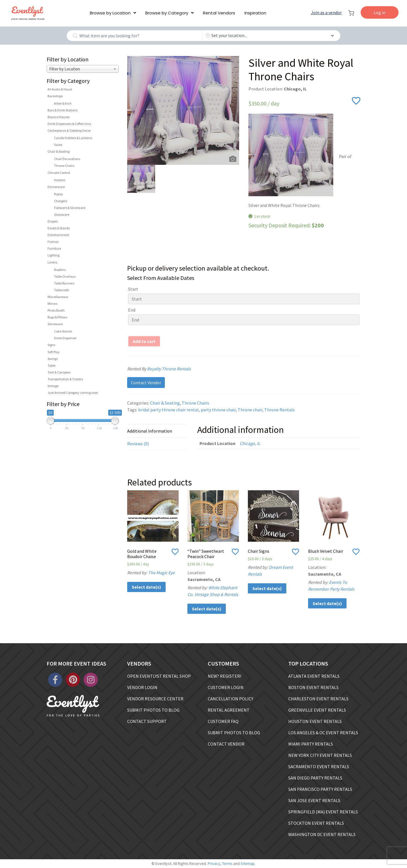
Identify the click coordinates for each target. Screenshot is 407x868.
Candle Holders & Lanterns (73, 138)
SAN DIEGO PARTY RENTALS (315, 778)
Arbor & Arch (63, 103)
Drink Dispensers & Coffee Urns (69, 124)
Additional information (150, 431)
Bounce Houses (59, 117)
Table (51, 365)
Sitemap (248, 863)
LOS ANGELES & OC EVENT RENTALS (323, 733)
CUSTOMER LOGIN (226, 687)
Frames (53, 242)
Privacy (214, 863)
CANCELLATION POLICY (230, 699)
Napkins (60, 270)
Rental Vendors (219, 13)
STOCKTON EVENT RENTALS (316, 823)
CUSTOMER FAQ (223, 721)
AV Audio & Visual (60, 89)
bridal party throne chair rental (168, 410)
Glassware (62, 214)
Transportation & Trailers (65, 379)
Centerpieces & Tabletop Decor (69, 130)
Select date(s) (146, 587)
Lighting (53, 255)
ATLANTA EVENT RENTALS (314, 676)
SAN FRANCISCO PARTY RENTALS (320, 789)
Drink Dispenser (65, 338)
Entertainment (58, 235)
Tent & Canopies (59, 372)
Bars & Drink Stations (62, 110)
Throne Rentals (280, 410)
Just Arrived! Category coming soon (73, 393)
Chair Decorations (67, 159)
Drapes (53, 221)
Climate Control (59, 173)
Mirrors (52, 304)
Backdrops (55, 96)
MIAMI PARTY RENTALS (311, 744)
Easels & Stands (59, 228)
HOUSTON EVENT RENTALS (315, 721)
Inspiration (255, 13)
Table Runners (64, 283)
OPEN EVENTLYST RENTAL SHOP (159, 676)
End (132, 310)
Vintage (53, 386)
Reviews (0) (138, 444)
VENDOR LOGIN (142, 687)
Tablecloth (62, 290)
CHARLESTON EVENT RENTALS (318, 699)
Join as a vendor (326, 12)
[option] (183, 110)
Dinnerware (56, 187)
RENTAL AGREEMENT (229, 710)
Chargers (60, 201)
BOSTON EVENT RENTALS (313, 687)
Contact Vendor (146, 383)
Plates (58, 194)
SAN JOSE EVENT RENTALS (314, 800)
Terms (227, 863)
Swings (53, 359)
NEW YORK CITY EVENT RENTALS (320, 755)
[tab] (157, 431)
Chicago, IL (250, 443)
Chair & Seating (59, 151)
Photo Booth (56, 310)
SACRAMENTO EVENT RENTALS (319, 766)
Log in (380, 12)
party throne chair (218, 410)
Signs (51, 345)
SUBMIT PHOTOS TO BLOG (153, 710)
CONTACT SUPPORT (147, 721)
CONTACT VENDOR (226, 744)
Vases (58, 145)
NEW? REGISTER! (224, 676)
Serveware (55, 324)
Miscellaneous (58, 297)
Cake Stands (63, 331)
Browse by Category (167, 13)
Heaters (60, 180)
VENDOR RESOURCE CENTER (155, 699)
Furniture (54, 248)
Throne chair (250, 410)
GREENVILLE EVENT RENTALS (317, 710)
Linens (52, 262)
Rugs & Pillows (57, 317)
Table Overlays (65, 276)
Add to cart (144, 341)
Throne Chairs (64, 166)
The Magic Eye (161, 573)
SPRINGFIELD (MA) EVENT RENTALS (323, 812)
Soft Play (54, 352)
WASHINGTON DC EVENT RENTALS (322, 834)
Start (133, 289)
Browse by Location (110, 13)
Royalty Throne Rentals (176, 369)
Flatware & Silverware (70, 208)
